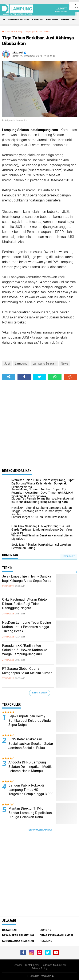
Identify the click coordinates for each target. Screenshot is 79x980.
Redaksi (17, 965)
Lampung (38, 20)
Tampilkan (69, 556)
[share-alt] (9, 377)
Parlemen (52, 20)
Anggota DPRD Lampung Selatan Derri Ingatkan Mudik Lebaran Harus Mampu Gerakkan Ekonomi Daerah (30, 769)
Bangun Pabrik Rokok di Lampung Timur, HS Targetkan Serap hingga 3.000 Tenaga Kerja (31, 792)
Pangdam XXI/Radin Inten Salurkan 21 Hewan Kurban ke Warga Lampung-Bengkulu (25, 650)
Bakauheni (9, 930)
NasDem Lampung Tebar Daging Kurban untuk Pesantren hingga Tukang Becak (27, 627)
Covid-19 (45, 930)
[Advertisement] (39, 421)
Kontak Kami (32, 965)
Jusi (8, 32)
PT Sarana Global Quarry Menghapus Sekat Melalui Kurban (27, 671)
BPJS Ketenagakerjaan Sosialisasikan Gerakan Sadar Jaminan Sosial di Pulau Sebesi (31, 746)
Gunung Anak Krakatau (18, 941)
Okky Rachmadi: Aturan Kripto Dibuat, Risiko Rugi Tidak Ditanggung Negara (24, 604)
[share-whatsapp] (55, 377)
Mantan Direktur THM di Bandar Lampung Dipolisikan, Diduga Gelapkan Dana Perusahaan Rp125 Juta (30, 815)
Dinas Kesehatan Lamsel (57, 935)
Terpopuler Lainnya (40, 830)
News (47, 32)
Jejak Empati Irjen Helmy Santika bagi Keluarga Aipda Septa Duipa (27, 579)
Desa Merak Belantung (18, 935)
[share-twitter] (39, 377)
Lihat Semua (40, 693)
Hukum (65, 20)
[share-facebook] (24, 377)
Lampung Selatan (19, 20)
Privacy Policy (39, 968)
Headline (46, 941)
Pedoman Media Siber (54, 965)
